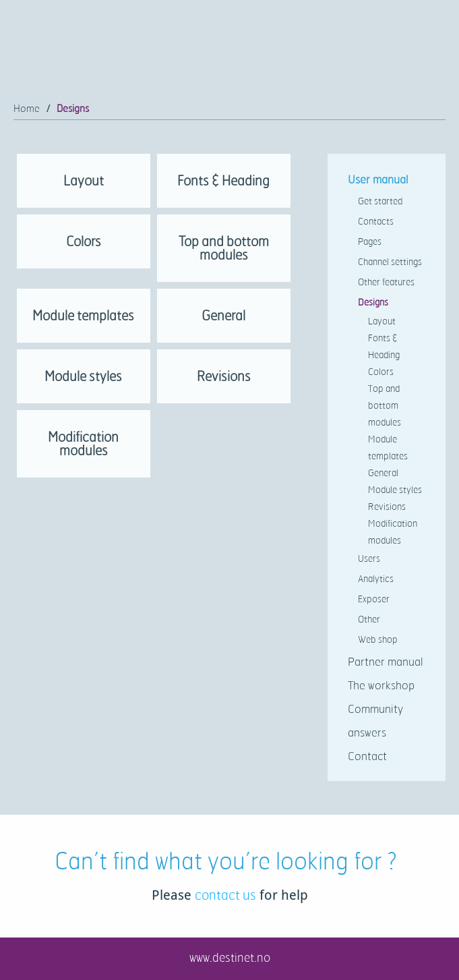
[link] (84, 184)
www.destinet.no (230, 957)
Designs (73, 108)
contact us (225, 895)
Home (27, 108)
